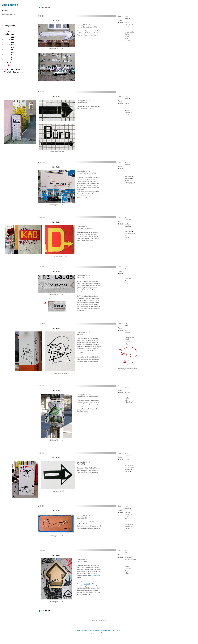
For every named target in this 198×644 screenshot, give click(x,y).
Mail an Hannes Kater (103, 633)
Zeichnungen (103, 630)
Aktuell (96, 630)
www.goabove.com (94, 576)
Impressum (93, 633)
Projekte (109, 630)
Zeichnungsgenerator (87, 630)
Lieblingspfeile (10, 5)
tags (89, 361)
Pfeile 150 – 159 (46, 7)
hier (119, 371)
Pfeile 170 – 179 (46, 611)
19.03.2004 (87, 584)
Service (119, 630)
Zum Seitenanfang (99, 621)
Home (79, 630)
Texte (114, 630)
